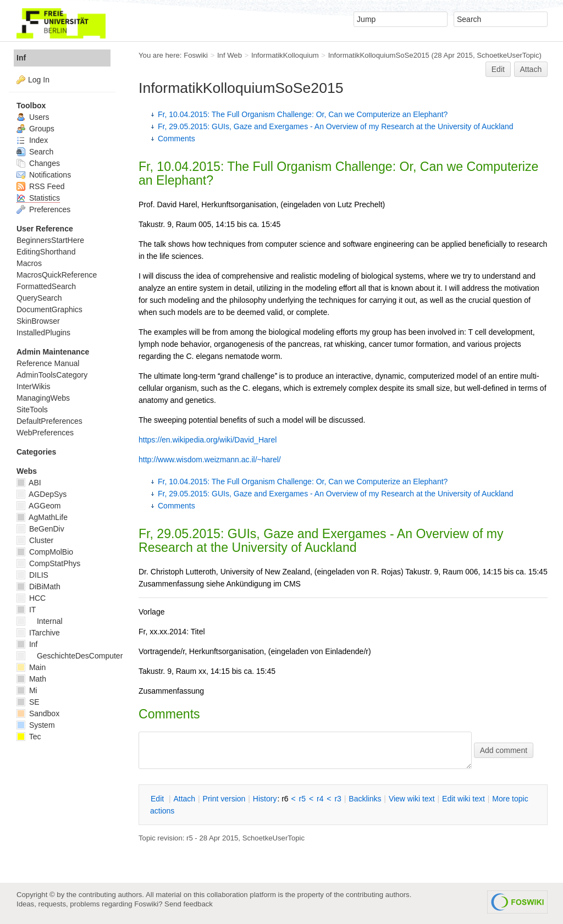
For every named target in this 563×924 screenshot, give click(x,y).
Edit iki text (463, 799)
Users (33, 117)
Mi (27, 690)
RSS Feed (40, 186)
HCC (31, 598)
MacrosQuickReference (57, 275)
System (36, 725)
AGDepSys (42, 494)
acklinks (365, 799)
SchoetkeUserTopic (508, 55)
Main (31, 667)
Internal (40, 621)
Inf (21, 58)
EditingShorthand (46, 252)
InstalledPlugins (43, 333)
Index (32, 140)
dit (158, 799)
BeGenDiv (40, 529)
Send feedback (189, 904)
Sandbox (38, 713)
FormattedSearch (46, 286)
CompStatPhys (48, 563)
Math (31, 679)
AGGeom (38, 506)
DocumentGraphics (49, 309)
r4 (320, 799)
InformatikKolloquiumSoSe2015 (379, 55)
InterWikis (33, 386)
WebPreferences (45, 433)
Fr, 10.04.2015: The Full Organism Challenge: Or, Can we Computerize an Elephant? (303, 114)
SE (28, 702)
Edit (498, 69)
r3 (338, 799)
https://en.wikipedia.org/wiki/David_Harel (208, 440)
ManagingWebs (43, 398)
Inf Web (230, 55)
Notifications (44, 175)
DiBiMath (38, 587)
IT (26, 610)
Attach (531, 69)
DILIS (32, 575)
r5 (302, 799)
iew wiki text (412, 799)
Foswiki (196, 55)
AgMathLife (42, 517)
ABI (29, 483)
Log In (39, 80)
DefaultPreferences (49, 421)
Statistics (38, 198)
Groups (35, 129)
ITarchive (38, 633)
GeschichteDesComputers (71, 656)
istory (265, 799)
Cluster (35, 540)
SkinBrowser (38, 321)
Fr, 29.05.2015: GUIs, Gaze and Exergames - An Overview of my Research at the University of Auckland (336, 126)
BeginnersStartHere (50, 240)
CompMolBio (45, 552)
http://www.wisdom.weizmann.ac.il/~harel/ (210, 460)
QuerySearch (39, 298)
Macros (29, 263)
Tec (29, 737)
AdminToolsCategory (52, 375)
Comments (176, 139)
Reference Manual (48, 363)
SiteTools (32, 410)
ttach (184, 799)
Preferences (43, 209)
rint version (224, 799)
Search (35, 152)
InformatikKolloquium (285, 55)
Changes (38, 163)
